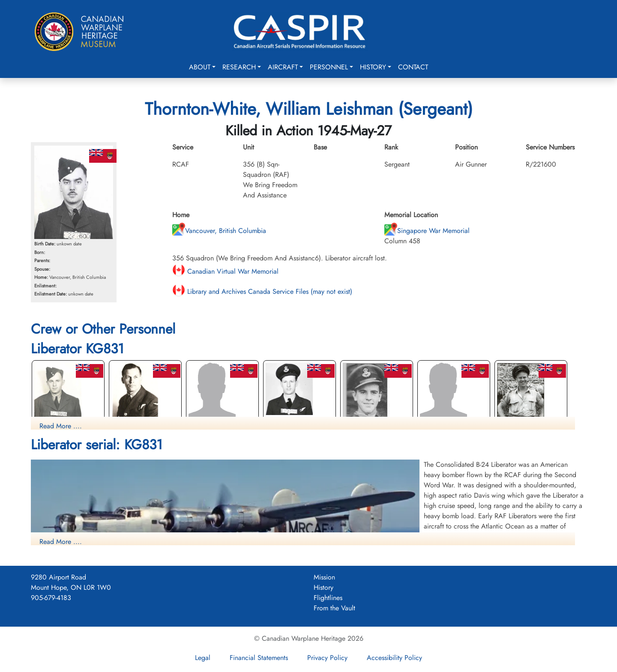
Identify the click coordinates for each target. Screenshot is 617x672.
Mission (324, 577)
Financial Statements (259, 658)
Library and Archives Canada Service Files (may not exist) (262, 291)
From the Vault (334, 608)
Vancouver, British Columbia (219, 231)
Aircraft (283, 67)
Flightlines (328, 598)
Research (239, 67)
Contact (413, 67)
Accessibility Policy (394, 658)
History (373, 67)
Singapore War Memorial (427, 231)
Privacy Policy (327, 658)
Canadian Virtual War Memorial (225, 271)
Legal (203, 658)
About (200, 67)
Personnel (329, 67)
